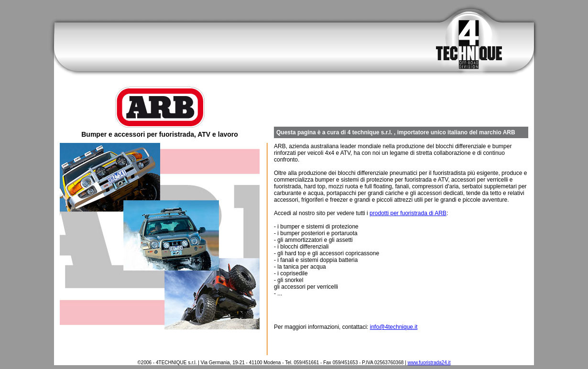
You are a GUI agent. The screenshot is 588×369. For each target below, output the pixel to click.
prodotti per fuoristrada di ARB (408, 213)
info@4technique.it (394, 327)
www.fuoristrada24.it (429, 363)
